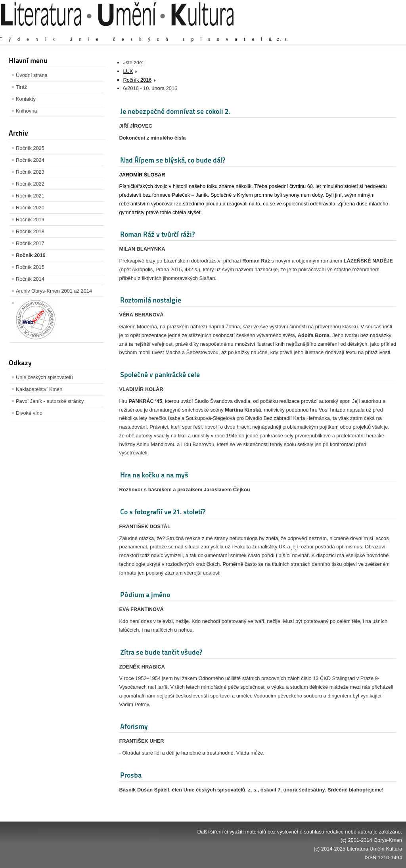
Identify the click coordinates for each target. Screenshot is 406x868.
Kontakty (26, 99)
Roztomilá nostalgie (151, 300)
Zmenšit (378, 32)
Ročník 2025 (30, 148)
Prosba (131, 775)
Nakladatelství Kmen (39, 389)
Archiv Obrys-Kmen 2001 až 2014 (54, 291)
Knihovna (26, 111)
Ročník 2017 (30, 243)
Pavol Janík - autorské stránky (50, 401)
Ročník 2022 (30, 184)
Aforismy (134, 726)
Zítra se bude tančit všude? (161, 652)
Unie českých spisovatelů (44, 377)
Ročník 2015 (30, 267)
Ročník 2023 (30, 172)
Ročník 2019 (30, 219)
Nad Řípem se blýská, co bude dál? (173, 160)
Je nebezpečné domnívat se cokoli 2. (175, 111)
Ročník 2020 (30, 208)
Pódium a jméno (145, 595)
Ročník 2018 (30, 231)
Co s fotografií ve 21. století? (163, 512)
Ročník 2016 (31, 255)
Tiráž (21, 87)
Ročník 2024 (30, 160)
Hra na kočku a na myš (154, 475)
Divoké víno (29, 413)
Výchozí (355, 32)
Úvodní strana (32, 75)
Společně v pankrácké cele (160, 375)
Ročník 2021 (30, 196)
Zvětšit (333, 32)
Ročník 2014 (30, 279)
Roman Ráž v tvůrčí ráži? (157, 234)
